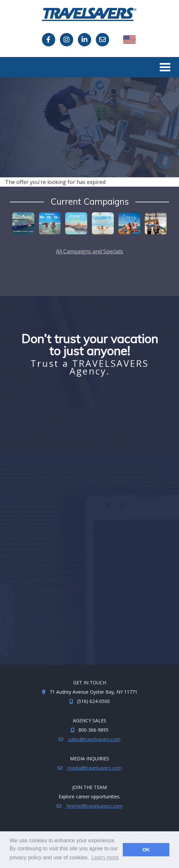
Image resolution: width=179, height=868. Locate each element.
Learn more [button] (105, 857)
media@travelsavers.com (94, 768)
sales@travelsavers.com (94, 739)
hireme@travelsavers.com (94, 806)
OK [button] (146, 850)
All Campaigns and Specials (89, 251)
